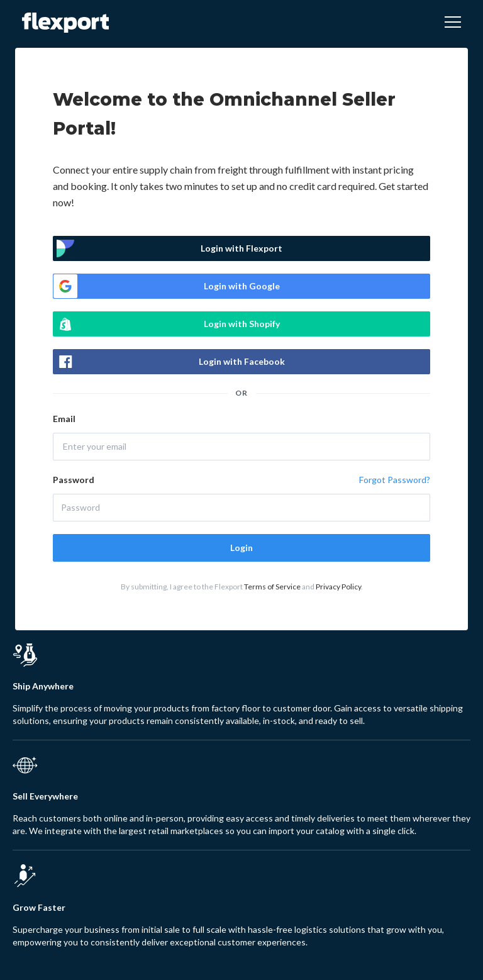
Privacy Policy (338, 587)
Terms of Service (272, 587)
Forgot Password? (395, 480)
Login (241, 548)
